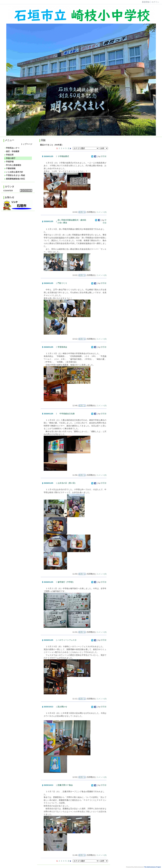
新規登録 (146, 2)
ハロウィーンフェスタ (67, 640)
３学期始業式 (63, 156)
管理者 (104, 156)
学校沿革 (9, 155)
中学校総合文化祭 (66, 414)
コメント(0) (102, 212)
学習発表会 (62, 347)
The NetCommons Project (153, 867)
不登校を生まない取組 (15, 175)
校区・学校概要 (12, 151)
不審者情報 (10, 168)
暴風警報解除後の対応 (15, 179)
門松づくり (62, 283)
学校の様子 (10, 158)
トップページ (26, 144)
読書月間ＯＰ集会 (65, 785)
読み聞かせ (62, 707)
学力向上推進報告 (13, 165)
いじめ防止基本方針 (14, 172)
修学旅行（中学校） (66, 582)
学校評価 (9, 162)
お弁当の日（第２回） (67, 483)
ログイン (155, 2)
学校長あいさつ (12, 148)
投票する (82, 212)
